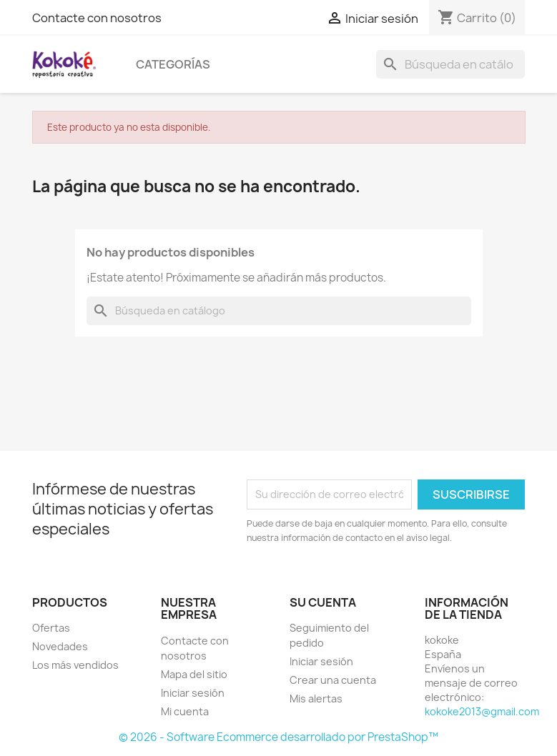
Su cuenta (323, 602)
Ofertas (51, 628)
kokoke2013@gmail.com (482, 711)
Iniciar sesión (193, 693)
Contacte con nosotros (97, 18)
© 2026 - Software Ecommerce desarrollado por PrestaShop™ (278, 737)
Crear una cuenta (333, 680)
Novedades (60, 646)
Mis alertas (316, 698)
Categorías (173, 64)
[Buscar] (450, 64)
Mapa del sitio (194, 674)
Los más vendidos (75, 665)
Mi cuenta (185, 711)
